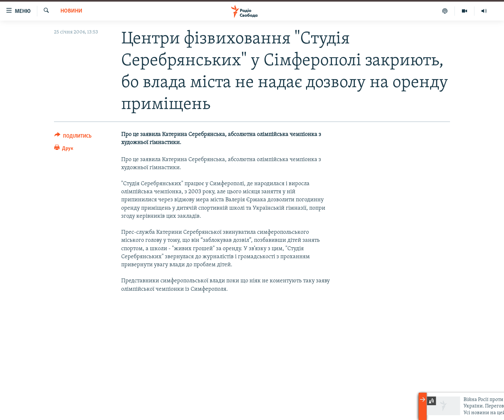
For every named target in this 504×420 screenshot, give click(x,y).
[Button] (73, 137)
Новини (71, 11)
